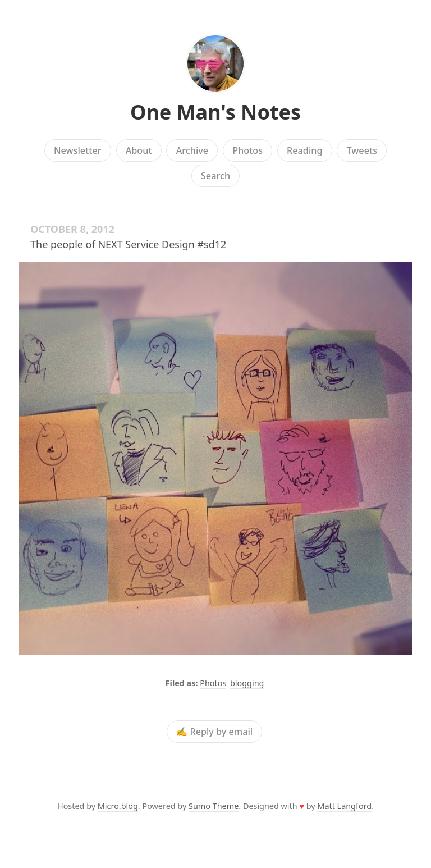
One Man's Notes (215, 112)
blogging (247, 683)
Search (215, 176)
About (139, 150)
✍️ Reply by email (214, 732)
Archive (192, 150)
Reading (304, 150)
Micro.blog (118, 806)
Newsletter (78, 150)
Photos (247, 150)
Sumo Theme (214, 806)
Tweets (362, 150)
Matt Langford (344, 806)
